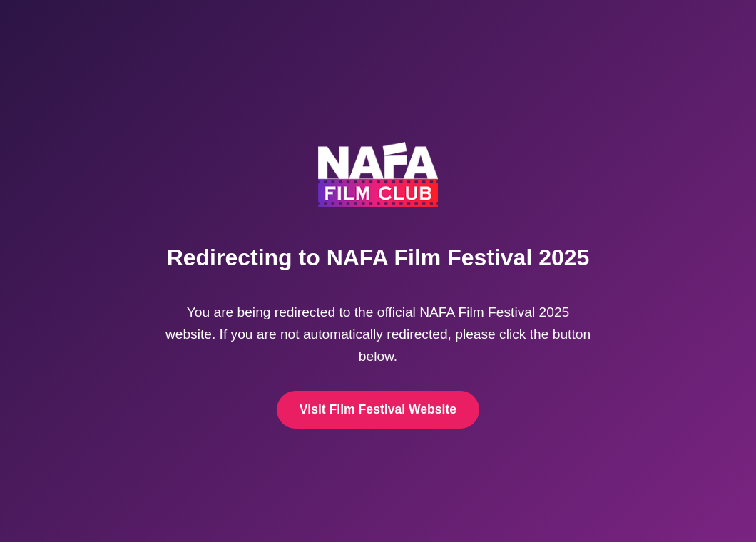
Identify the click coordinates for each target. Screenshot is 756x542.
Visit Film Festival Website (378, 409)
